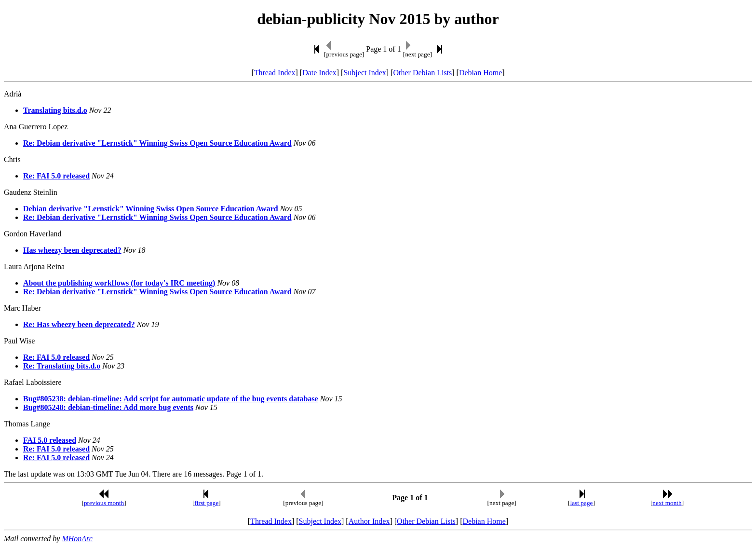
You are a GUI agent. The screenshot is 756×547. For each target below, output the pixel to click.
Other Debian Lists (423, 73)
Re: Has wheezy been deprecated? (79, 324)
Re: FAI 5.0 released (56, 176)
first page (206, 503)
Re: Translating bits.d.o (62, 366)
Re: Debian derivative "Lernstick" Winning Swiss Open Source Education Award (157, 143)
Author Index (369, 521)
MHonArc (77, 539)
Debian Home (480, 73)
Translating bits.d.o (55, 110)
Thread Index (275, 73)
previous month (104, 503)
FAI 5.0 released (50, 440)
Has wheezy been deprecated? (72, 250)
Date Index (319, 73)
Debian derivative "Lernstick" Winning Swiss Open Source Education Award (151, 209)
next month (667, 503)
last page (582, 503)
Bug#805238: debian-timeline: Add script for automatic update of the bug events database (171, 399)
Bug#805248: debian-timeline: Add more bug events (108, 407)
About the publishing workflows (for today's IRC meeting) (119, 283)
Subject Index (364, 73)
